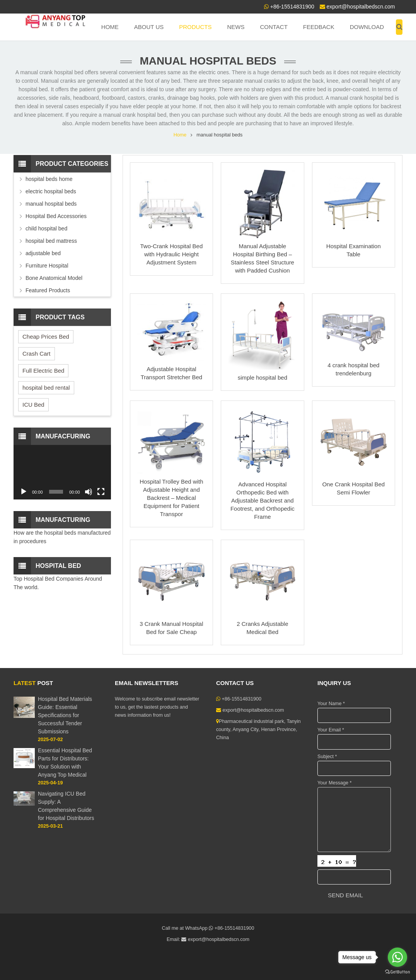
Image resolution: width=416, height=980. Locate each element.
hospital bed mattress (51, 241)
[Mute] (89, 492)
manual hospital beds (51, 204)
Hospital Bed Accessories (56, 216)
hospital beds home (49, 179)
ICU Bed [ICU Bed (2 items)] (33, 405)
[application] (62, 472)
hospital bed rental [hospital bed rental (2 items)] (46, 388)
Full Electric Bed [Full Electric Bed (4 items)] (43, 371)
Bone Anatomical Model (54, 278)
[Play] (24, 492)
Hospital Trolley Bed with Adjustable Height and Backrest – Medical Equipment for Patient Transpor (171, 498)
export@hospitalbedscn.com (361, 7)
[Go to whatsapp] (397, 957)
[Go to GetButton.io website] (397, 972)
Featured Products (48, 290)
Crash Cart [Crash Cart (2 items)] (37, 354)
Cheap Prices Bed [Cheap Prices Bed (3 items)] (46, 337)
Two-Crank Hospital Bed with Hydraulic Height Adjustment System (172, 254)
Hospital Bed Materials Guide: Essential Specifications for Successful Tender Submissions (65, 715)
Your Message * (334, 783)
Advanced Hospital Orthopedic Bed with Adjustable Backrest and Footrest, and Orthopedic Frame (263, 500)
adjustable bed (43, 253)
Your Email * (331, 730)
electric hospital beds (51, 191)
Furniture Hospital (47, 266)
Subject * (327, 757)
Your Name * (331, 704)
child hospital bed (46, 228)
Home (180, 135)
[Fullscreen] (101, 492)
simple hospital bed (263, 378)
